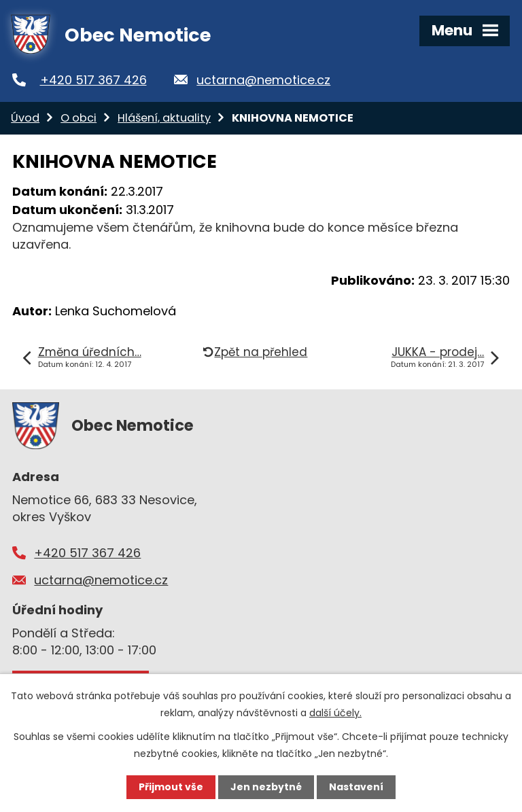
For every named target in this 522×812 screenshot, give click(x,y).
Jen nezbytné (266, 787)
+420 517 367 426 (93, 80)
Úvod (25, 118)
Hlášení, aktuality (164, 118)
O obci (79, 118)
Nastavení (356, 787)
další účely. (335, 713)
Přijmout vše (171, 787)
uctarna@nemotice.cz (263, 80)
